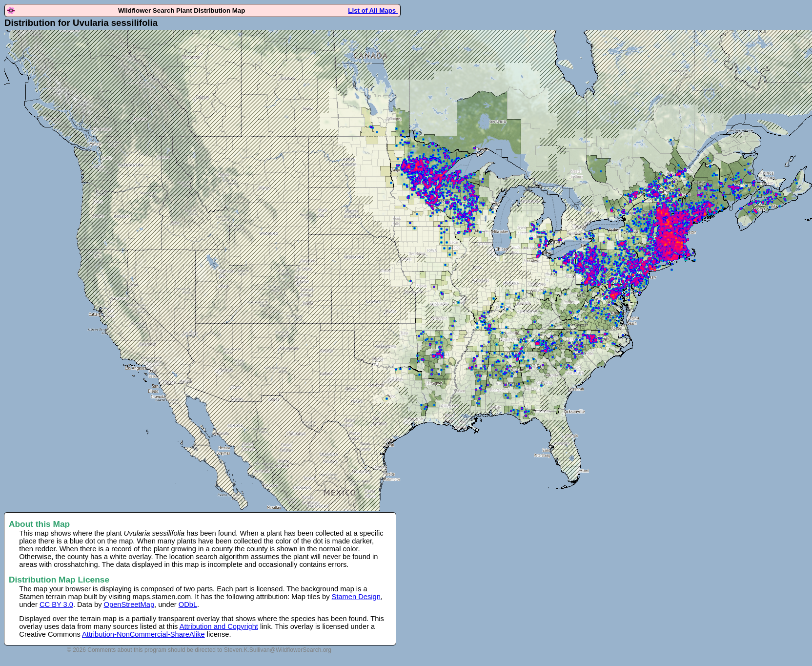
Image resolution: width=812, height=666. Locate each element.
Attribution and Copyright (219, 626)
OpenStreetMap (129, 604)
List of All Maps (373, 10)
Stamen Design (356, 597)
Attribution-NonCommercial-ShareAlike (143, 634)
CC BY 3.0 (56, 604)
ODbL (188, 604)
